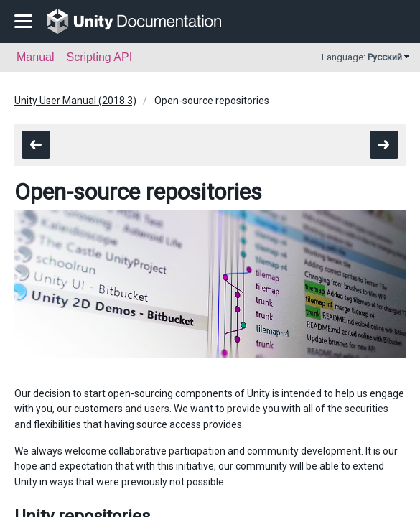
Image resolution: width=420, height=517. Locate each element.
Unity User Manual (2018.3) (75, 101)
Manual (35, 57)
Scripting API (99, 57)
